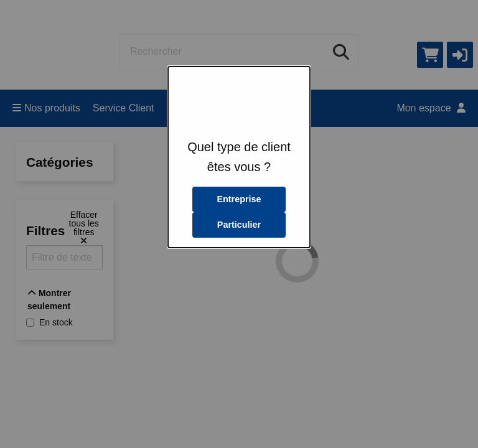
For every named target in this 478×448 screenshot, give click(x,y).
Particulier (239, 225)
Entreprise (239, 199)
